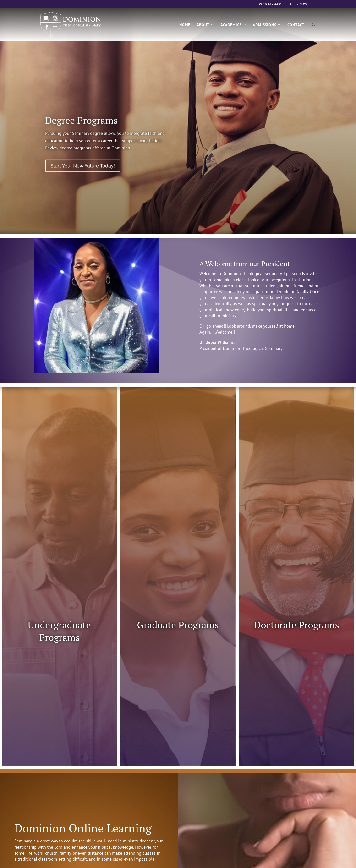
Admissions (265, 28)
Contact (296, 28)
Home (185, 28)
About (203, 28)
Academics (231, 28)
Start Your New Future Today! (83, 176)
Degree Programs (81, 130)
